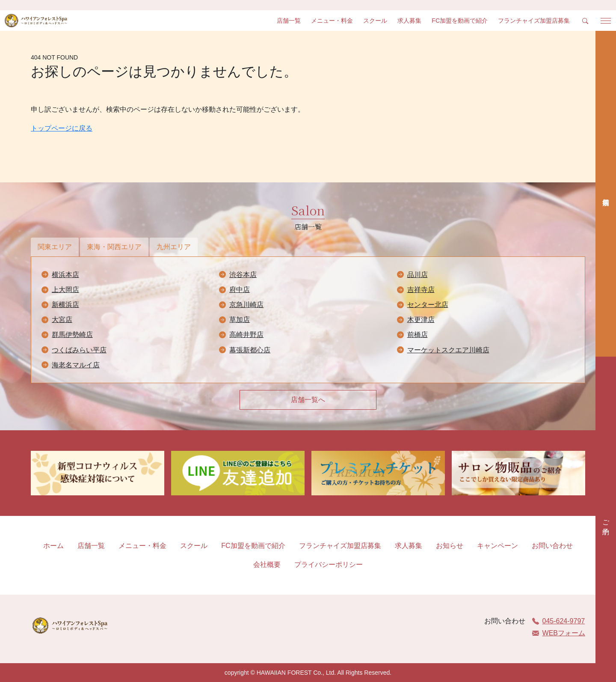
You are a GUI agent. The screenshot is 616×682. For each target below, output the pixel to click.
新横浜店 (65, 305)
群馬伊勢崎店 (72, 335)
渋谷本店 (243, 275)
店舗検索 (606, 194)
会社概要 (267, 564)
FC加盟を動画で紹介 (460, 21)
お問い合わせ (552, 546)
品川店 (418, 275)
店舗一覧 (289, 21)
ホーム (53, 546)
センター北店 (428, 305)
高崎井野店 (246, 335)
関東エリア (55, 247)
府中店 (240, 290)
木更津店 (421, 320)
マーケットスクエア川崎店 (448, 350)
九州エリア (174, 247)
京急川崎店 (246, 305)
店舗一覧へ (308, 400)
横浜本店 (65, 275)
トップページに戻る (62, 128)
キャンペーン (498, 546)
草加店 (240, 320)
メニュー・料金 (332, 21)
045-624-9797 (559, 621)
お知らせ (450, 546)
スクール (375, 21)
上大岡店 (65, 290)
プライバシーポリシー (329, 564)
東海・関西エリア (114, 247)
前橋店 (418, 335)
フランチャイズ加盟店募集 (534, 21)
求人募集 (409, 21)
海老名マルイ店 (76, 365)
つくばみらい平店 (79, 350)
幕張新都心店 (250, 350)
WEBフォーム (559, 633)
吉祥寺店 (421, 290)
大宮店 (62, 320)
